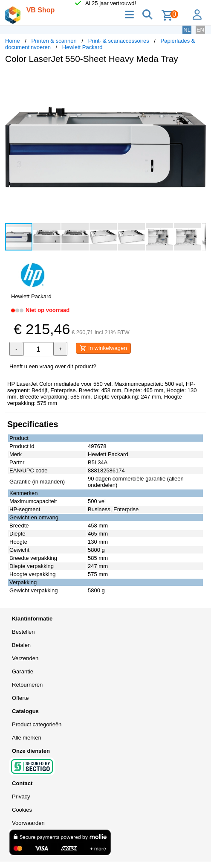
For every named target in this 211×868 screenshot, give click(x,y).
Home (13, 41)
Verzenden (25, 658)
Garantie (23, 671)
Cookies (22, 810)
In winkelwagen (103, 348)
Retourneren (27, 685)
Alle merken (27, 738)
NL (187, 30)
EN (200, 30)
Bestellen (23, 632)
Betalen (21, 645)
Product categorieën (37, 724)
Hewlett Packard (82, 47)
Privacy (21, 797)
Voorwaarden (28, 823)
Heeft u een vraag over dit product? (53, 366)
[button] (198, 79)
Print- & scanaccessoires (119, 41)
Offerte (20, 698)
